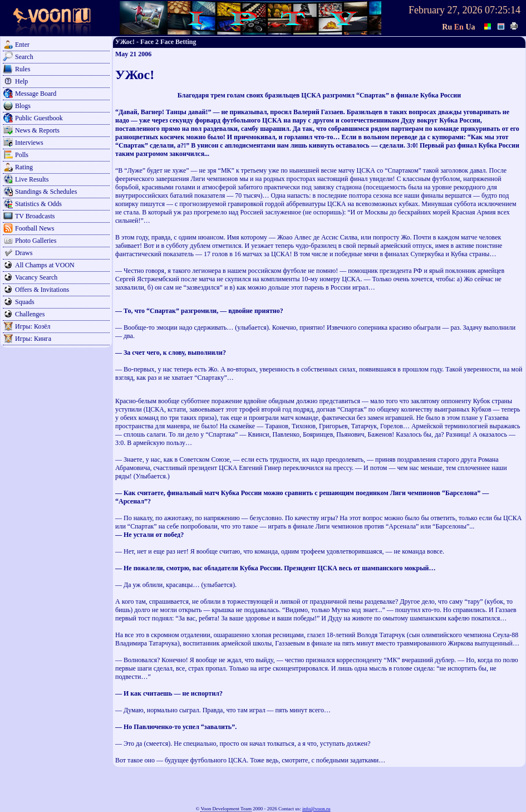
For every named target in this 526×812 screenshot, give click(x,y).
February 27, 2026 (445, 10)
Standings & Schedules (46, 192)
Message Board (36, 94)
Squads (25, 302)
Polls (22, 155)
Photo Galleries (36, 241)
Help (21, 81)
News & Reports (37, 130)
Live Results (32, 179)
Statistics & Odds (38, 204)
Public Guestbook (39, 118)
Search (24, 57)
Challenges (30, 314)
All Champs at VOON (45, 265)
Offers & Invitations (42, 290)
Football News (35, 228)
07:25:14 (503, 10)
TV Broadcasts (35, 216)
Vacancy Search (36, 277)
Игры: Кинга (33, 339)
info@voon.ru (316, 809)
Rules (23, 69)
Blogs (23, 106)
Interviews (29, 143)
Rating (24, 167)
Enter (22, 45)
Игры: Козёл (33, 326)
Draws (24, 253)
